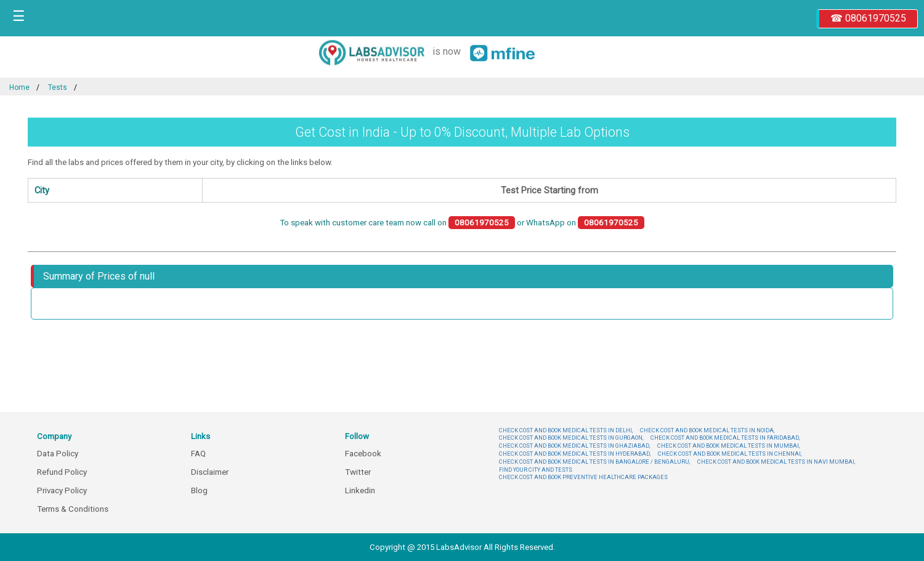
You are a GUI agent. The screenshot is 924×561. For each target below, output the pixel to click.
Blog (199, 490)
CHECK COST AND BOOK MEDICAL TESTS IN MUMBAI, (728, 446)
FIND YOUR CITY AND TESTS (536, 470)
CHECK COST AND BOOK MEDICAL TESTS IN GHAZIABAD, (574, 446)
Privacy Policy (62, 490)
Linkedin (360, 490)
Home (19, 87)
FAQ (198, 454)
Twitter (358, 472)
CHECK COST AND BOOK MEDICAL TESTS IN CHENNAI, (730, 454)
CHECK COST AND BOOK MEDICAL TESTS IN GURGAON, (571, 438)
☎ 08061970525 (868, 18)
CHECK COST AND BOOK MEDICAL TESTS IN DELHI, (566, 430)
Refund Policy (62, 472)
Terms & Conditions (73, 509)
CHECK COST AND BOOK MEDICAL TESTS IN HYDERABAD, (575, 454)
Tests (58, 87)
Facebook (363, 454)
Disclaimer (210, 472)
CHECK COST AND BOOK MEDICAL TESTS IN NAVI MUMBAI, (776, 462)
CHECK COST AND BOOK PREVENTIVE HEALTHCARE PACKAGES (583, 477)
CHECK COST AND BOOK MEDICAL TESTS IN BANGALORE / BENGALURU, (594, 462)
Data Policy (58, 454)
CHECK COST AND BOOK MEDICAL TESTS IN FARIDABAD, (725, 438)
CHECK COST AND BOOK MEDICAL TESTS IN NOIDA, (707, 430)
